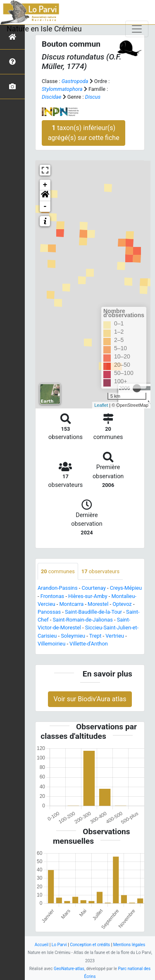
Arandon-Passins (58, 588)
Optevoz (122, 604)
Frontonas (52, 596)
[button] (45, 196)
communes (58, 571)
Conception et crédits (90, 945)
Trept (95, 636)
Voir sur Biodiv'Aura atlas (90, 699)
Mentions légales (129, 945)
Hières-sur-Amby (88, 596)
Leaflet (101, 405)
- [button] (45, 206)
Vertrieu (115, 636)
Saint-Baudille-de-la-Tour (93, 612)
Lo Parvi (59, 945)
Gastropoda (75, 81)
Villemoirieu (51, 644)
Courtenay (93, 588)
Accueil (42, 945)
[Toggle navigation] (137, 29)
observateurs (100, 571)
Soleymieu (73, 636)
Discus (93, 97)
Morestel (98, 604)
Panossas (49, 612)
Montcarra (71, 604)
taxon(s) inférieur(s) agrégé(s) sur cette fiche (84, 133)
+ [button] (45, 185)
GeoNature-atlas (69, 969)
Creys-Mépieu (126, 588)
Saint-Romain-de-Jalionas (83, 620)
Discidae (51, 97)
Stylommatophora (62, 89)
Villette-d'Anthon (89, 644)
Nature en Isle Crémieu (44, 29)
